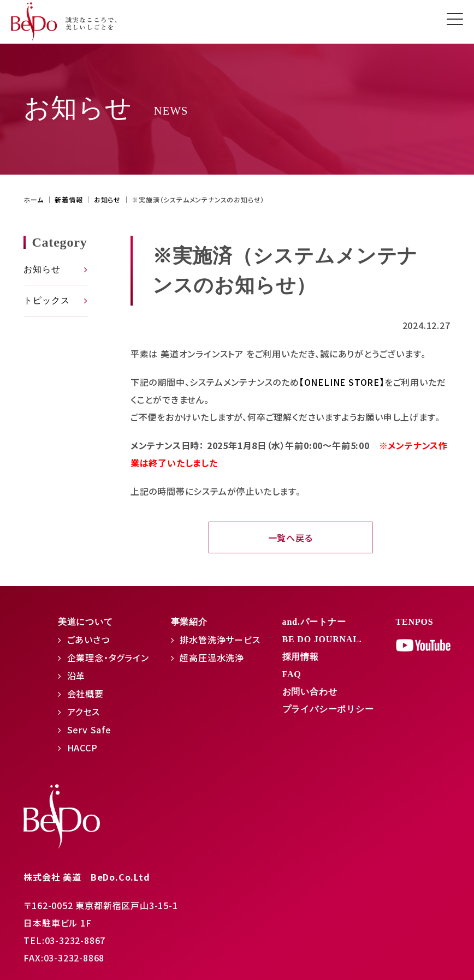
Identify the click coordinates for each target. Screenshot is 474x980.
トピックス (46, 300)
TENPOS (415, 622)
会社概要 (85, 694)
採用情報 (301, 657)
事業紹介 (189, 622)
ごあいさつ (88, 640)
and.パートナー (314, 622)
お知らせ (42, 269)
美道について (85, 622)
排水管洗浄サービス (220, 640)
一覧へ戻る (291, 537)
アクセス (84, 712)
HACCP (82, 748)
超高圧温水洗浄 (212, 658)
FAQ (292, 674)
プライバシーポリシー (328, 709)
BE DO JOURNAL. (322, 639)
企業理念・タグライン (108, 658)
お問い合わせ (310, 692)
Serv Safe (89, 730)
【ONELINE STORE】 (342, 382)
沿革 (76, 676)
